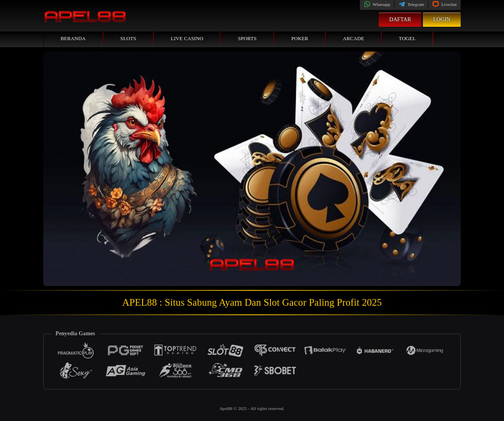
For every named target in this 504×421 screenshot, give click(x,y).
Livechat (445, 4)
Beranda (73, 38)
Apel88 (226, 408)
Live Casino (187, 38)
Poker (300, 38)
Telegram (411, 4)
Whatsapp (377, 4)
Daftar (400, 19)
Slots (128, 38)
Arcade (354, 38)
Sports (247, 38)
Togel (407, 38)
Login (442, 19)
